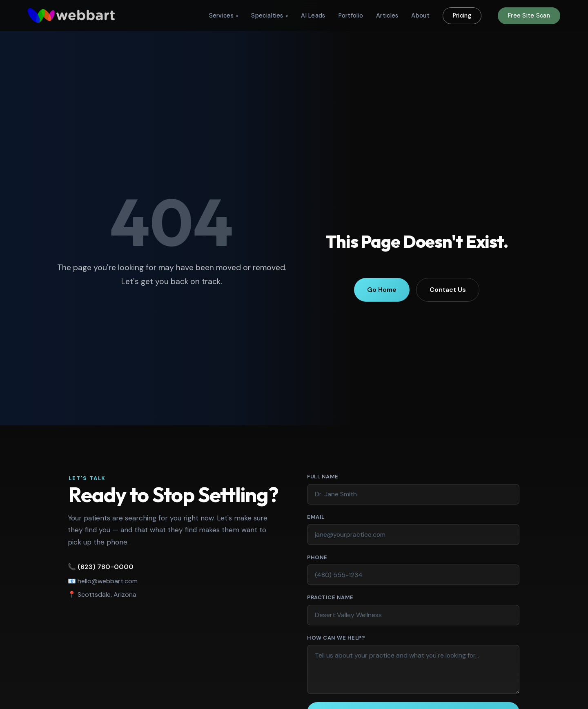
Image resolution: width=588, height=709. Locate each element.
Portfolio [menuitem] (351, 16)
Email (332, 517)
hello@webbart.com (106, 581)
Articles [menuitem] (387, 16)
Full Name (339, 476)
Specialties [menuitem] (269, 16)
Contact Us (448, 290)
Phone (317, 557)
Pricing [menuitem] (462, 16)
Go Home (382, 290)
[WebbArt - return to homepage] (71, 16)
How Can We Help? (336, 638)
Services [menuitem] (224, 16)
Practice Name (330, 597)
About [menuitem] (420, 16)
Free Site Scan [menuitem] (529, 16)
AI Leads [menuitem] (313, 16)
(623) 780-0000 (104, 567)
